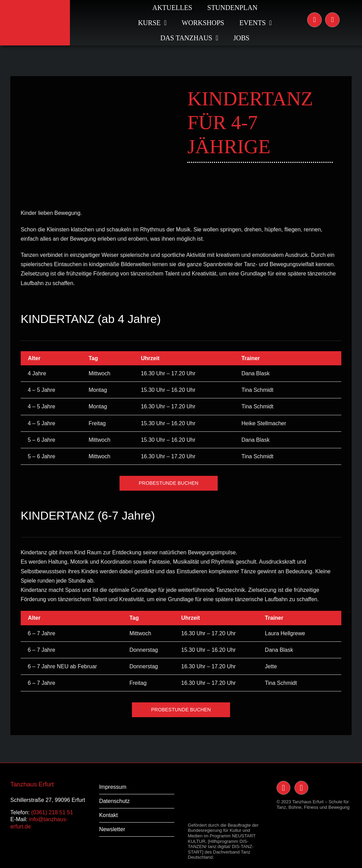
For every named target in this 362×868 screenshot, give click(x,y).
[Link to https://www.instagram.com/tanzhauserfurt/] (314, 20)
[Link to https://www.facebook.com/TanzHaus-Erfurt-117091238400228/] (332, 20)
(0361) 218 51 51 (52, 812)
